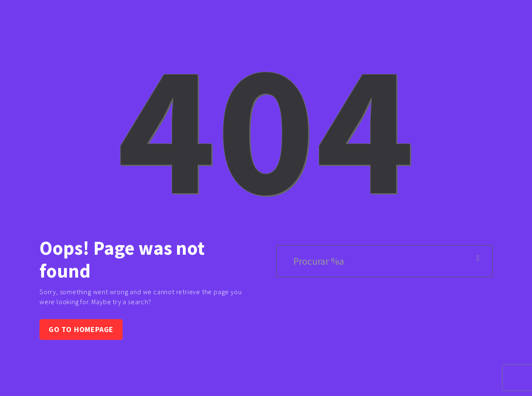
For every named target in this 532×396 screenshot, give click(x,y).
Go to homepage (81, 329)
